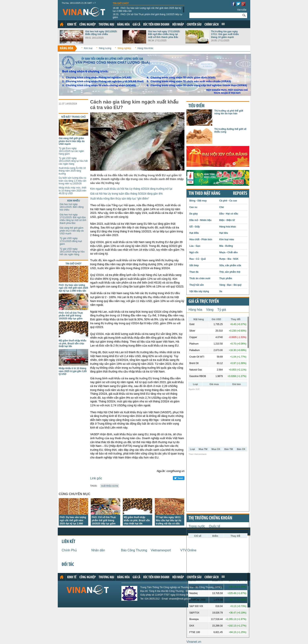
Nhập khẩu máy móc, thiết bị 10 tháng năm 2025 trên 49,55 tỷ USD (72, 191)
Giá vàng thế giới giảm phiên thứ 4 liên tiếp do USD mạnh (72, 141)
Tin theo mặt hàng (204, 194)
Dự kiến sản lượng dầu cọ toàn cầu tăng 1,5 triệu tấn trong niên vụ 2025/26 (72, 181)
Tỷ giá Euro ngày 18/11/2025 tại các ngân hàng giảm (71, 151)
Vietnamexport (161, 550)
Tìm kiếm (242, 10)
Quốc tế (215, 526)
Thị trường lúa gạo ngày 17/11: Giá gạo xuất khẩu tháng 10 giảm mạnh (225, 34)
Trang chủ (62, 24)
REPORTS (240, 194)
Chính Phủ (69, 550)
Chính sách (212, 25)
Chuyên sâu (194, 25)
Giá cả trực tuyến (204, 302)
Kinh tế (72, 25)
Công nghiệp (88, 25)
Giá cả (136, 25)
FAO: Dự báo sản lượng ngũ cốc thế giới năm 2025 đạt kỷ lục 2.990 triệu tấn (147, 9)
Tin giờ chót (121, 3)
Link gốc (96, 478)
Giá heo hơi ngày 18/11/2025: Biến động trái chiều (101, 33)
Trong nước (197, 526)
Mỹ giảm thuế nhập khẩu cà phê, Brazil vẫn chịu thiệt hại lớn (73, 343)
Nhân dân (98, 550)
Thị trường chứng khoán (210, 518)
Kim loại (88, 48)
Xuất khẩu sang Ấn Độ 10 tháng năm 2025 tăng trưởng (72, 171)
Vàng (210, 310)
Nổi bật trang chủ (73, 117)
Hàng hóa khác (145, 48)
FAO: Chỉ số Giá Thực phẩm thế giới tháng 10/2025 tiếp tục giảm (148, 16)
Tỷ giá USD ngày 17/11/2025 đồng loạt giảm (71, 241)
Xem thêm (223, 24)
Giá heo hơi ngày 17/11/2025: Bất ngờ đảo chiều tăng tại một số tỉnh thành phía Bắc (164, 34)
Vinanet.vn (194, 642)
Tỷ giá (222, 310)
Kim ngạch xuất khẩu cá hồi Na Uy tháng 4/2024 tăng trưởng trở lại (131, 189)
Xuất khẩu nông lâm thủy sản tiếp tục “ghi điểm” (120, 199)
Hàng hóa (123, 25)
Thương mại (106, 25)
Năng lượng (105, 48)
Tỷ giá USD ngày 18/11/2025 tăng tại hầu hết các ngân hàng (73, 161)
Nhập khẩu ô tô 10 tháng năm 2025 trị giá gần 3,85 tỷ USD (73, 371)
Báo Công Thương (134, 550)
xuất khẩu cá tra (110, 486)
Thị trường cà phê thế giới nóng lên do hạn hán (229, 112)
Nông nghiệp (124, 48)
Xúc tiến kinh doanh (156, 25)
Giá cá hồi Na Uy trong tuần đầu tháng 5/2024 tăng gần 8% (126, 194)
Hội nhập (178, 25)
